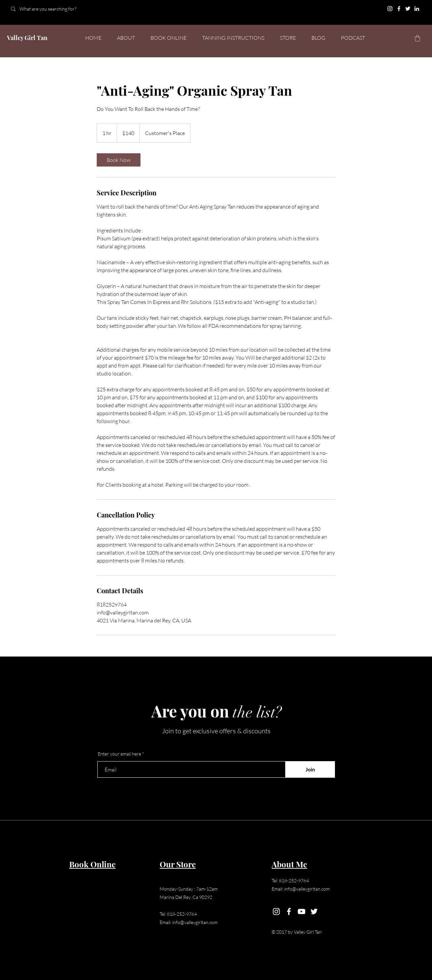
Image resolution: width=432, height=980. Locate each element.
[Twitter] (408, 9)
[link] (119, 160)
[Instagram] (390, 9)
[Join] (310, 769)
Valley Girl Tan (27, 38)
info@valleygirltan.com (195, 922)
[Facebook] (399, 9)
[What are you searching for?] (54, 9)
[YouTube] (301, 911)
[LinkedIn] (417, 9)
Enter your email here (119, 754)
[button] (417, 38)
